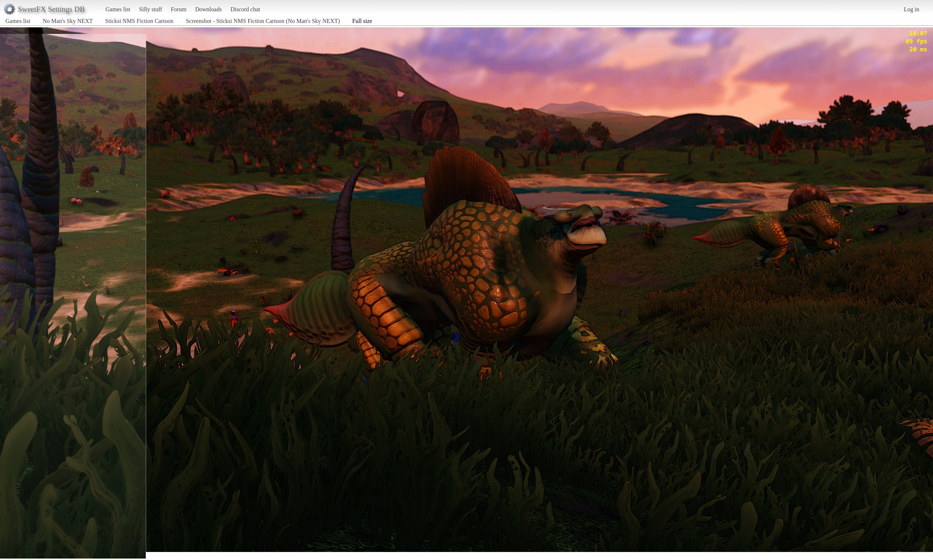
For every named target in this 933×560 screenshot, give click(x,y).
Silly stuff (151, 9)
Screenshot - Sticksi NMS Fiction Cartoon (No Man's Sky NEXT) (263, 21)
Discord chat (245, 9)
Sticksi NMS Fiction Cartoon (140, 21)
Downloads (208, 9)
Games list (118, 9)
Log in (911, 9)
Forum (179, 9)
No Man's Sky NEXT (68, 21)
